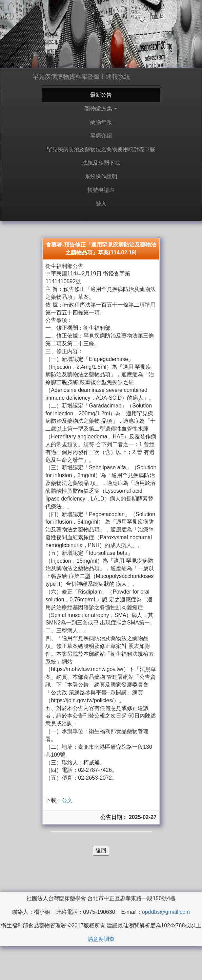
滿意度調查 (101, 939)
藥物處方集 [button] (101, 108)
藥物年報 (101, 122)
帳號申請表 (101, 190)
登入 (101, 204)
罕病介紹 (101, 136)
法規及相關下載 (101, 163)
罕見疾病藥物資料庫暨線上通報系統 (81, 77)
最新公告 (101, 95)
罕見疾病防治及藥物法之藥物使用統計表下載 (101, 149)
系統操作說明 (101, 176)
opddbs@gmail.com (166, 912)
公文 (67, 800)
